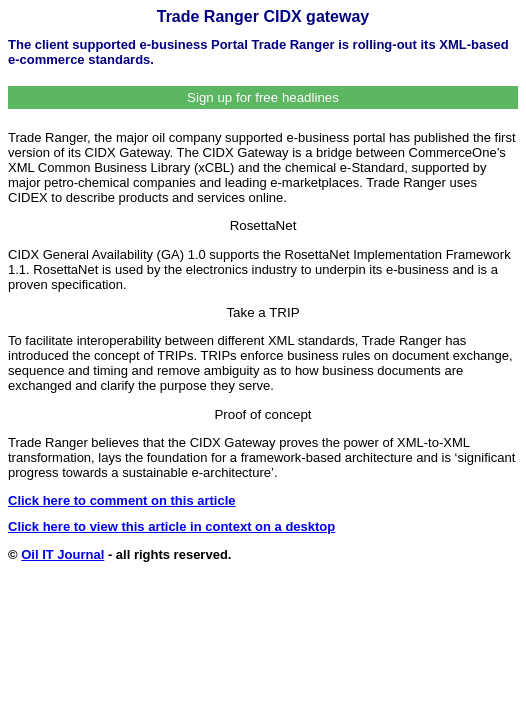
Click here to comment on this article (122, 500)
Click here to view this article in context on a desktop (171, 526)
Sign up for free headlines (263, 97)
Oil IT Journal (62, 554)
